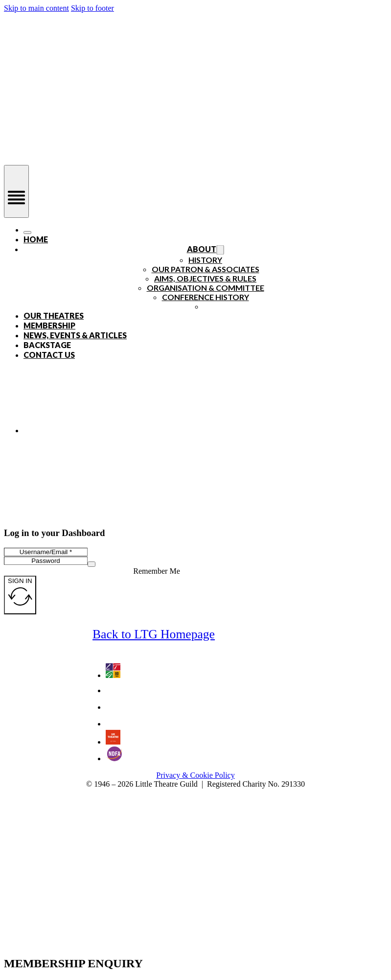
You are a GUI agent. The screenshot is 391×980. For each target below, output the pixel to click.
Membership (49, 325)
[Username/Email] (46, 552)
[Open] (16, 191)
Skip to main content (36, 8)
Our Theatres (54, 315)
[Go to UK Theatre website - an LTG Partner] (113, 742)
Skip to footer (92, 8)
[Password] (46, 561)
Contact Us (49, 355)
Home (36, 239)
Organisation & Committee (206, 288)
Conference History (206, 297)
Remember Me (157, 571)
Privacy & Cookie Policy (195, 775)
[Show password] (92, 564)
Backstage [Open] (47, 345)
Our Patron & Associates (206, 269)
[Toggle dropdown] (220, 250)
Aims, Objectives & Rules (205, 278)
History (205, 260)
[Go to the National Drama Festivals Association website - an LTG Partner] (114, 758)
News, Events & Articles (75, 335)
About (202, 249)
